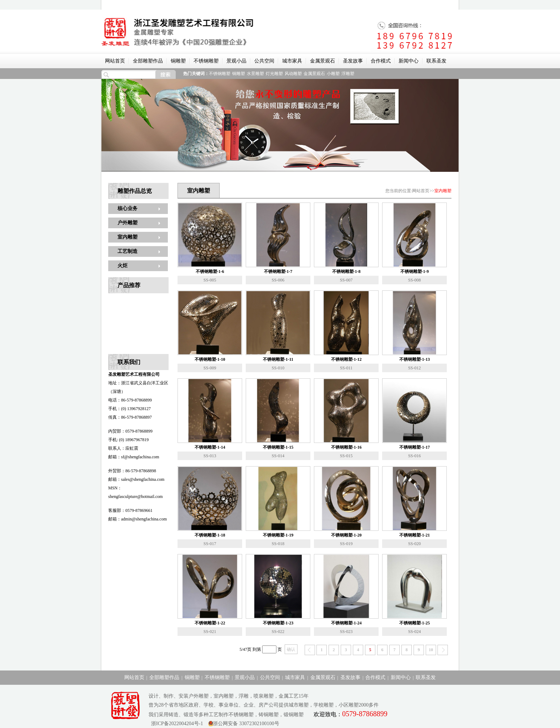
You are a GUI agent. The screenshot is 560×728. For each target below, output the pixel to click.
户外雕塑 (127, 223)
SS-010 (278, 368)
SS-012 (414, 368)
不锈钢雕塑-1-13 (415, 359)
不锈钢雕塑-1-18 (210, 535)
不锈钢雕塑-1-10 (210, 359)
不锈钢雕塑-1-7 (278, 271)
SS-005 (210, 280)
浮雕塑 (348, 74)
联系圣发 (436, 61)
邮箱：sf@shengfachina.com (134, 457)
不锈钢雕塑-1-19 (278, 535)
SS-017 (210, 544)
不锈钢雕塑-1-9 (415, 271)
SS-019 (346, 544)
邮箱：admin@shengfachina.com (137, 519)
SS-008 (414, 280)
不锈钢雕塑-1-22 (210, 623)
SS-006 (278, 280)
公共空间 (264, 61)
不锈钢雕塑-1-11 (278, 359)
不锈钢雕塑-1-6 (210, 271)
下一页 (443, 650)
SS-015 (346, 456)
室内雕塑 (127, 237)
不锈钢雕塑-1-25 (415, 623)
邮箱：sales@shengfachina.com (136, 479)
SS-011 (346, 368)
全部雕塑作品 (148, 61)
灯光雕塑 (274, 74)
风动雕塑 (293, 74)
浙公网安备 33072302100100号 (246, 724)
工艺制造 (127, 251)
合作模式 (381, 61)
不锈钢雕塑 (206, 61)
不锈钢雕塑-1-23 (278, 623)
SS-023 (346, 632)
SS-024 (414, 632)
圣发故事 (353, 61)
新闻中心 (409, 61)
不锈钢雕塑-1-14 (210, 447)
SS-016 (414, 456)
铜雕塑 (178, 61)
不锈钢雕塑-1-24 (346, 623)
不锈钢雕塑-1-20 (346, 535)
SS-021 (210, 632)
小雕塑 (333, 74)
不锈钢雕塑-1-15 (278, 447)
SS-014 (278, 456)
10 (431, 650)
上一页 (310, 650)
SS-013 (210, 456)
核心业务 (127, 208)
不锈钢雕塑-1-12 (346, 359)
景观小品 (236, 61)
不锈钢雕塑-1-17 (415, 447)
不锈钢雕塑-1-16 (346, 447)
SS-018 (278, 544)
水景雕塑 (255, 74)
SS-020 (414, 544)
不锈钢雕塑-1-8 (346, 271)
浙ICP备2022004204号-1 (176, 724)
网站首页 (115, 61)
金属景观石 (322, 61)
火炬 (122, 266)
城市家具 (292, 61)
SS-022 (278, 632)
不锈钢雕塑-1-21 (415, 535)
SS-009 (210, 368)
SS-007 (346, 280)
